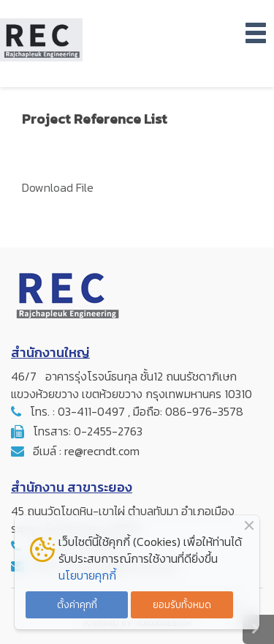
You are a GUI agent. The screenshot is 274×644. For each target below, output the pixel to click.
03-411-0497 (91, 411)
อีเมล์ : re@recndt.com (86, 451)
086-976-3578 (204, 411)
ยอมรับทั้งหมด (182, 604)
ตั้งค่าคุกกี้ (77, 604)
